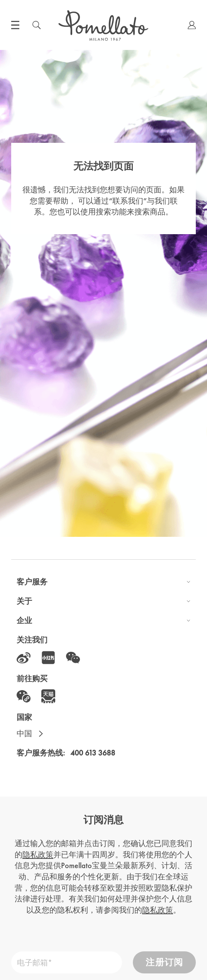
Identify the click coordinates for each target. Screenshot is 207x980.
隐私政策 (38, 855)
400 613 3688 (93, 753)
